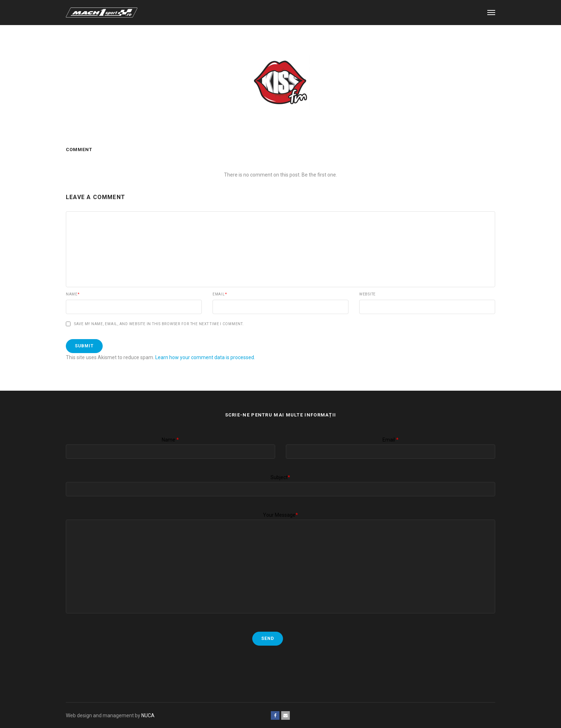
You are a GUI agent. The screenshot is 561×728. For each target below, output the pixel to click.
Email (220, 294)
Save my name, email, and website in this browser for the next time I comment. (159, 324)
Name (73, 294)
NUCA (148, 715)
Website (367, 294)
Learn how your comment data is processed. (205, 357)
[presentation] (120, 667)
